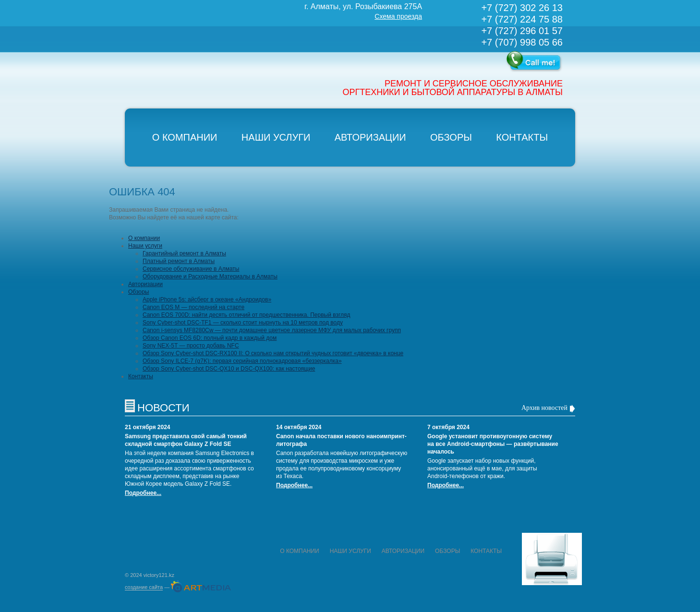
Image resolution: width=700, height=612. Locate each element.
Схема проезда (398, 16)
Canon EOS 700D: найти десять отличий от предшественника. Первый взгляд (247, 315)
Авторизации (370, 137)
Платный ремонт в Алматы (179, 261)
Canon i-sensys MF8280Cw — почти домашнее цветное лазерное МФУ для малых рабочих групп (272, 330)
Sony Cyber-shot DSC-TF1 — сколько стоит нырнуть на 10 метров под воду (243, 323)
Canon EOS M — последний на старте (193, 307)
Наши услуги (276, 137)
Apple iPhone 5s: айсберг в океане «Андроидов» (207, 300)
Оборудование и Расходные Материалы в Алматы (210, 276)
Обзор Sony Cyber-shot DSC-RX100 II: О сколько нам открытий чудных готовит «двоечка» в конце (273, 353)
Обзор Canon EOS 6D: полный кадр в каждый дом (210, 338)
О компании (185, 137)
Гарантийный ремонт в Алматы (184, 253)
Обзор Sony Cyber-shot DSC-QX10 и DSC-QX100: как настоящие (229, 369)
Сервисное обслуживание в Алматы (191, 269)
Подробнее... (143, 493)
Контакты (522, 137)
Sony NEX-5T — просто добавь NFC (191, 346)
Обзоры (451, 137)
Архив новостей (544, 408)
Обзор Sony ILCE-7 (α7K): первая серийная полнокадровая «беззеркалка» (242, 361)
